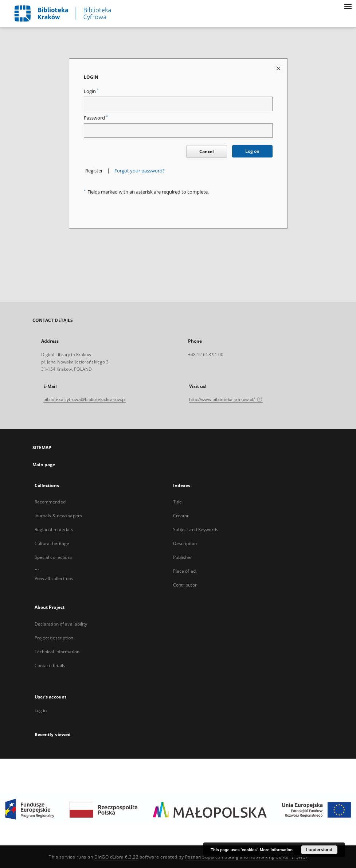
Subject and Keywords (196, 530)
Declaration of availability (61, 624)
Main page (44, 465)
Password (96, 118)
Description (185, 543)
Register (94, 171)
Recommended (50, 502)
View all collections (54, 578)
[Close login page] (279, 68)
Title (178, 502)
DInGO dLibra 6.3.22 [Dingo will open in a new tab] (117, 857)
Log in (41, 710)
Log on (252, 151)
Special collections (54, 557)
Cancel (207, 151)
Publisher (183, 557)
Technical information (57, 652)
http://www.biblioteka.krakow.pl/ (226, 399)
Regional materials (54, 530)
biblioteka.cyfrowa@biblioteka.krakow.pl (85, 399)
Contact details (50, 665)
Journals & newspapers (58, 516)
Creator (181, 516)
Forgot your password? (140, 171)
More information (276, 850)
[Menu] (348, 6)
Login (91, 91)
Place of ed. (185, 571)
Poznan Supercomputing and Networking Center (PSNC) (246, 857)
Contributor (185, 585)
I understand (319, 850)
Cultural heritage (52, 543)
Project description (54, 638)
